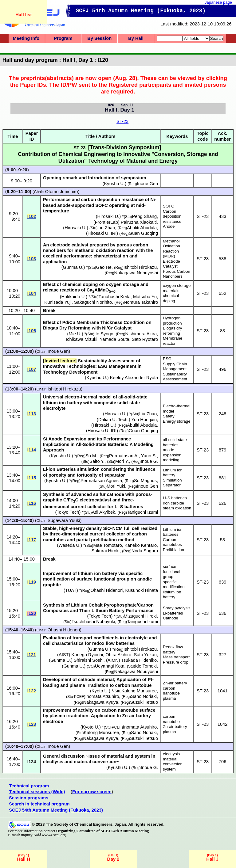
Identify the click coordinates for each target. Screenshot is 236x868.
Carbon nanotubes (172, 542)
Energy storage (177, 421)
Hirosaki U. (108, 216)
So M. (91, 456)
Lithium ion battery (173, 473)
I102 (32, 216)
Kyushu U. (97, 378)
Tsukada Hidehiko (139, 660)
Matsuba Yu (145, 297)
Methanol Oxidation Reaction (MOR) (171, 249)
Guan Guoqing (143, 233)
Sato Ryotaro (145, 339)
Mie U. (75, 334)
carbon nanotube (171, 691)
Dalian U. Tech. (114, 420)
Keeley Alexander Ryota (134, 378)
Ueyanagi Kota (110, 666)
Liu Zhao (106, 228)
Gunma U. (73, 267)
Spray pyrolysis (177, 608)
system (169, 769)
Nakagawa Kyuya (100, 702)
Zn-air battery (175, 683)
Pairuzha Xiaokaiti (139, 222)
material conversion (173, 762)
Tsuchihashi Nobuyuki (93, 622)
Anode (169, 226)
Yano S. (149, 456)
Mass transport (176, 657)
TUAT (71, 590)
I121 (32, 655)
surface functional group (171, 572)
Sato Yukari (145, 655)
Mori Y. (122, 461)
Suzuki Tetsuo (144, 702)
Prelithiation (173, 550)
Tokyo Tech (68, 512)
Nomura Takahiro (141, 302)
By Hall (136, 38)
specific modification (174, 584)
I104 (32, 293)
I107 (32, 369)
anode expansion (172, 452)
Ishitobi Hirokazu (140, 267)
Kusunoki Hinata (142, 590)
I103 (32, 259)
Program (63, 38)
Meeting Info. (27, 38)
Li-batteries (173, 613)
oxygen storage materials (177, 288)
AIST (64, 655)
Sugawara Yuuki (64, 520)
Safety (169, 416)
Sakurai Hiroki (106, 551)
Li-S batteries (175, 498)
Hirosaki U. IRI (102, 233)
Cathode (171, 618)
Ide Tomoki (146, 666)
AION (113, 660)
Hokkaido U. (74, 297)
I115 (32, 478)
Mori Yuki (116, 486)
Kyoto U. (100, 691)
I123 (32, 724)
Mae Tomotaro (107, 545)
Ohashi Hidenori (106, 590)
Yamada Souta (115, 339)
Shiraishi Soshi (89, 660)
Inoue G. (149, 461)
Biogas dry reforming (172, 331)
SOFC (169, 206)
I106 (32, 331)
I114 (32, 450)
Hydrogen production (172, 321)
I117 (32, 540)
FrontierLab (106, 222)
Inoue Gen (58, 351)
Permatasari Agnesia (101, 481)
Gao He (104, 267)
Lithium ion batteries (173, 532)
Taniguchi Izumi (142, 512)
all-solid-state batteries (175, 442)
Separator (172, 485)
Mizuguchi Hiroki (140, 616)
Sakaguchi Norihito (93, 302)
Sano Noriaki (144, 696)
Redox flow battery (173, 649)
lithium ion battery (172, 595)
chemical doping (171, 298)
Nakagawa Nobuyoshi (136, 273)
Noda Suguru (145, 551)
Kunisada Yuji (58, 302)
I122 (32, 691)
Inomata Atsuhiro (102, 696)
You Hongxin (144, 420)
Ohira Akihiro (118, 655)
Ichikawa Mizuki (82, 339)
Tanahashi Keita (115, 297)
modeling (171, 460)
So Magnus (145, 481)
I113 (32, 414)
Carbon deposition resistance (172, 216)
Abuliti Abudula (142, 228)
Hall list (24, 15)
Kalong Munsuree (139, 691)
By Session (99, 38)
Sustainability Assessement (175, 377)
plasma (169, 698)
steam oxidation (177, 508)
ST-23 (122, 121)
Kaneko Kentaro (141, 545)
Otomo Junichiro (62, 192)
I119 (32, 582)
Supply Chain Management (175, 367)
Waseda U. (69, 545)
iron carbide (173, 503)
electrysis (171, 754)
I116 (32, 503)
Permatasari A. (124, 456)
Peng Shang (144, 216)
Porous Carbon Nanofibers (177, 274)
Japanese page (218, 2)
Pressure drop (176, 662)
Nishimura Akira (141, 334)
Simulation (172, 480)
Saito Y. (97, 461)
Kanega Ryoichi (87, 655)
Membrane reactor (173, 341)
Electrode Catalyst (171, 264)
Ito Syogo (104, 334)
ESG (167, 359)
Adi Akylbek (104, 512)
